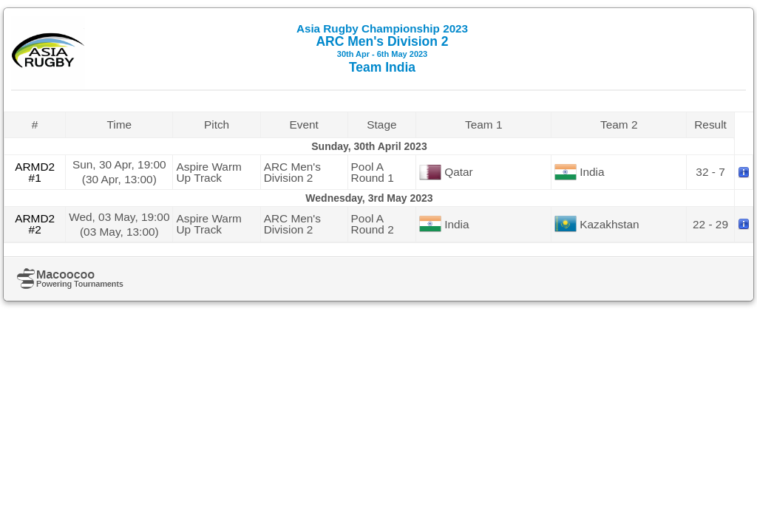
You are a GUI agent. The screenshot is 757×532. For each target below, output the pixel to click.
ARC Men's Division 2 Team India (382, 48)
